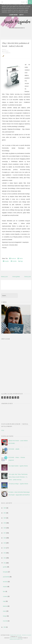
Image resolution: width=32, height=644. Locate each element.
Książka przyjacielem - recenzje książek (20, 635)
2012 (5, 558)
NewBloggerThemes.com (16, 639)
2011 (5, 563)
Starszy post (28, 277)
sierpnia (5, 587)
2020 (5, 518)
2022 (5, 508)
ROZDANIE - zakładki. (14, 449)
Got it (21, 15)
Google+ (6, 261)
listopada (5, 572)
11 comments (7, 53)
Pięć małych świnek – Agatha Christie (18, 466)
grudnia (5, 567)
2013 (5, 553)
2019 (5, 523)
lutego (5, 616)
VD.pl (3, 430)
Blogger (20, 637)
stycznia (5, 621)
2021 (5, 513)
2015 (5, 543)
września (5, 582)
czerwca (5, 596)
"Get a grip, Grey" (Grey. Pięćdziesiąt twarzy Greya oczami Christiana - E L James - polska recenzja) (18, 477)
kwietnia (5, 606)
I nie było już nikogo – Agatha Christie (18, 484)
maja (4, 601)
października (6, 577)
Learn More (13, 15)
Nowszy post (4, 277)
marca (5, 611)
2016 (5, 538)
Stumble (14, 261)
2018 (5, 528)
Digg (20, 261)
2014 (5, 548)
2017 (5, 533)
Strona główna (16, 277)
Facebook (13, 258)
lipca (4, 591)
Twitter (20, 258)
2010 (5, 627)
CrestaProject (14, 638)
